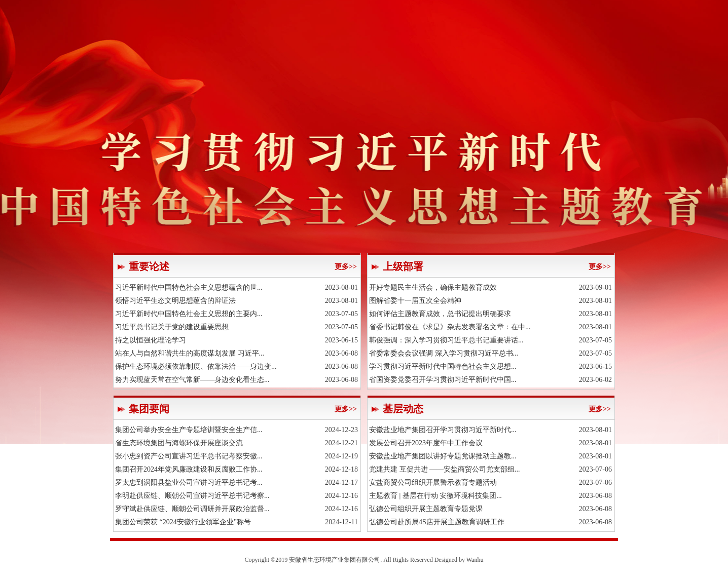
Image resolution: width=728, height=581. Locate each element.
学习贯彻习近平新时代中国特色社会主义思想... (443, 366)
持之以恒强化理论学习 (151, 340)
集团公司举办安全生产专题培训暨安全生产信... (189, 430)
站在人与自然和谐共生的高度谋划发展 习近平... (190, 353)
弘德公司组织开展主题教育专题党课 (426, 509)
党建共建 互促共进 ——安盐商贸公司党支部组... (445, 469)
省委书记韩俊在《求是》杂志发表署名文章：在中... (450, 327)
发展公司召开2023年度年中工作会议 (426, 443)
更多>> (346, 267)
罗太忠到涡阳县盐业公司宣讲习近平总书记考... (189, 482)
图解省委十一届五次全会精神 (415, 301)
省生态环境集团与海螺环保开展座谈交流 (179, 443)
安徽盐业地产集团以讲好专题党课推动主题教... (443, 456)
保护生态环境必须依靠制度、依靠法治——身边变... (196, 366)
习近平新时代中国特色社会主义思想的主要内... (189, 314)
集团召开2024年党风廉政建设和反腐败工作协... (189, 469)
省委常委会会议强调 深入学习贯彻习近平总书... (444, 353)
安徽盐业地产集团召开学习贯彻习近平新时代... (443, 430)
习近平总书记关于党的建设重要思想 (172, 327)
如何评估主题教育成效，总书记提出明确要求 (440, 314)
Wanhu (475, 560)
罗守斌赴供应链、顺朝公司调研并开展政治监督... (192, 509)
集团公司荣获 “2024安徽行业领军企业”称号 (183, 522)
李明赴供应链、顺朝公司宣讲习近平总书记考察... (192, 496)
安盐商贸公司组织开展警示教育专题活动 (433, 482)
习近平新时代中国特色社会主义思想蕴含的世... (189, 287)
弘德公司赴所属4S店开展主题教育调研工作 (437, 522)
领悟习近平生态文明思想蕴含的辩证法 (175, 301)
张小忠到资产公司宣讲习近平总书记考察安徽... (189, 456)
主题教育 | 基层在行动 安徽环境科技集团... (435, 496)
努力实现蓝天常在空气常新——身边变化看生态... (192, 380)
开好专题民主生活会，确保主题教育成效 (433, 287)
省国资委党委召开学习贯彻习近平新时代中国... (443, 380)
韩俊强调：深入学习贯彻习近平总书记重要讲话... (446, 340)
